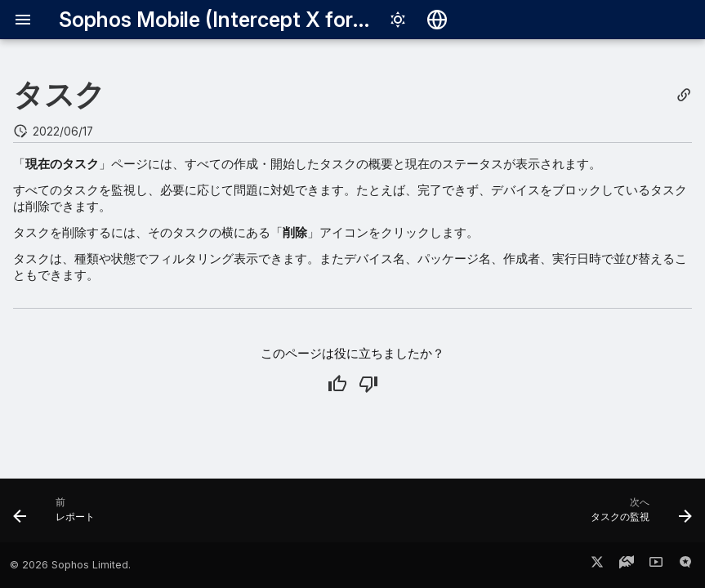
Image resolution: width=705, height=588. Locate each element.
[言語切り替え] (437, 20)
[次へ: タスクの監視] (637, 515)
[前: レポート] (58, 515)
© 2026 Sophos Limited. (70, 565)
